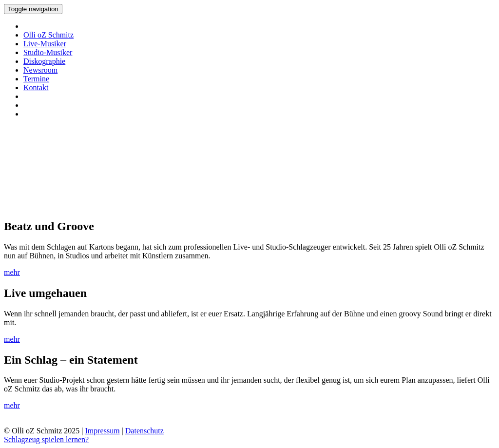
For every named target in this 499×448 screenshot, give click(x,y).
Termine (36, 79)
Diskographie (44, 61)
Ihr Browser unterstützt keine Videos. (77, 172)
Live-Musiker (45, 44)
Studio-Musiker (48, 52)
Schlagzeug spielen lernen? (46, 439)
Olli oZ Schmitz (48, 35)
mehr (12, 272)
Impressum (102, 431)
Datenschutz (144, 431)
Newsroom (40, 70)
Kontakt (36, 88)
